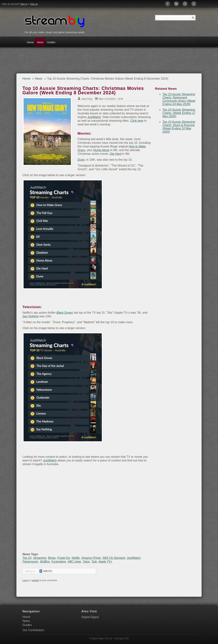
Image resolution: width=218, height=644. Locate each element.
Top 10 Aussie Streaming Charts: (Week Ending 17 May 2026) (179, 113)
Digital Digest (90, 617)
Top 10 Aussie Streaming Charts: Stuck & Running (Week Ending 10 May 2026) (179, 127)
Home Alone (98, 150)
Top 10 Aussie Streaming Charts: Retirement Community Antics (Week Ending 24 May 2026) (179, 99)
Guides (51, 42)
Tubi (94, 562)
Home (30, 42)
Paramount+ (31, 562)
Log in (26, 580)
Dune (78, 160)
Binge (52, 558)
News (40, 42)
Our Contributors (33, 630)
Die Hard (98, 154)
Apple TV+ (105, 562)
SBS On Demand (114, 558)
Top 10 (27, 558)
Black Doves (65, 313)
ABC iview (74, 562)
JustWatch (81, 117)
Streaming (40, 558)
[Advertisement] (88, 61)
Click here (124, 121)
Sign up (34, 4)
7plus (86, 562)
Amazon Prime (91, 558)
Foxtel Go (64, 558)
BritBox (45, 562)
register (35, 580)
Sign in (24, 4)
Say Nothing (30, 316)
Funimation (59, 562)
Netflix (76, 558)
